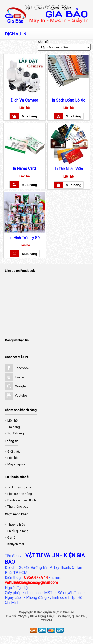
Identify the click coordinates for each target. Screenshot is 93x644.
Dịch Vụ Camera (24, 100)
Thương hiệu (16, 525)
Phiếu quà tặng (18, 531)
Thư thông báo (18, 507)
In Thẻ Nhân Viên (69, 169)
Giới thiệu (14, 451)
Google (20, 386)
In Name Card (24, 169)
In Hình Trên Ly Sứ (25, 238)
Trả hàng (14, 427)
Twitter (20, 377)
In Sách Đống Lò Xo (69, 100)
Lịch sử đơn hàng (20, 494)
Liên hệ (13, 420)
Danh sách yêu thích (22, 500)
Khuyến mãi (16, 544)
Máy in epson (17, 464)
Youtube (21, 395)
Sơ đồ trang (16, 433)
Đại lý (11, 537)
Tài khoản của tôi (19, 487)
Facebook (22, 368)
